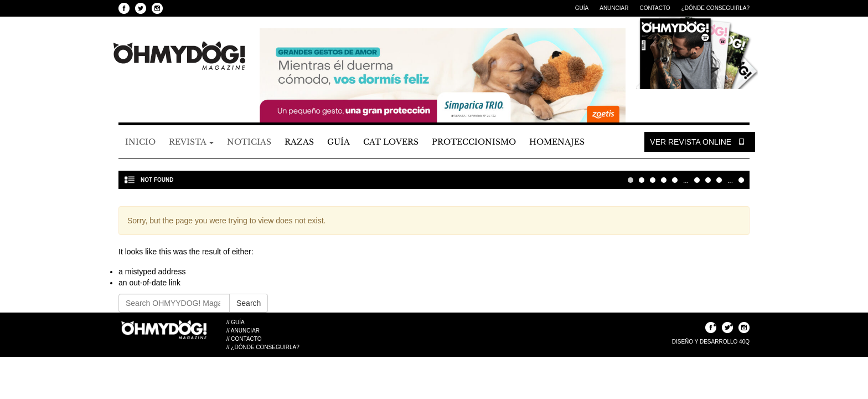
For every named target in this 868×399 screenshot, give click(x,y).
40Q (744, 342)
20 (708, 180)
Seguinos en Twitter (141, 8)
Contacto (655, 8)
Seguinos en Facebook (124, 8)
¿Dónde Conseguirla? (715, 8)
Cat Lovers (391, 142)
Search (249, 303)
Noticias (249, 142)
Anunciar (614, 8)
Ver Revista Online (700, 142)
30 (719, 180)
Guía (582, 8)
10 (697, 180)
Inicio (140, 142)
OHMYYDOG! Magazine (179, 56)
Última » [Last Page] (741, 180)
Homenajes (557, 142)
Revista (191, 142)
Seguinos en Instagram (157, 8)
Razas (299, 142)
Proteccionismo (474, 142)
